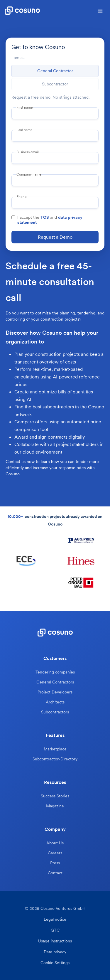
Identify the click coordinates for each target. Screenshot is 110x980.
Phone (21, 197)
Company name (29, 174)
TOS (45, 217)
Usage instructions (55, 941)
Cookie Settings (55, 963)
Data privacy (55, 952)
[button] (100, 11)
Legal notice (55, 919)
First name (24, 107)
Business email (28, 152)
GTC (55, 930)
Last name (24, 130)
